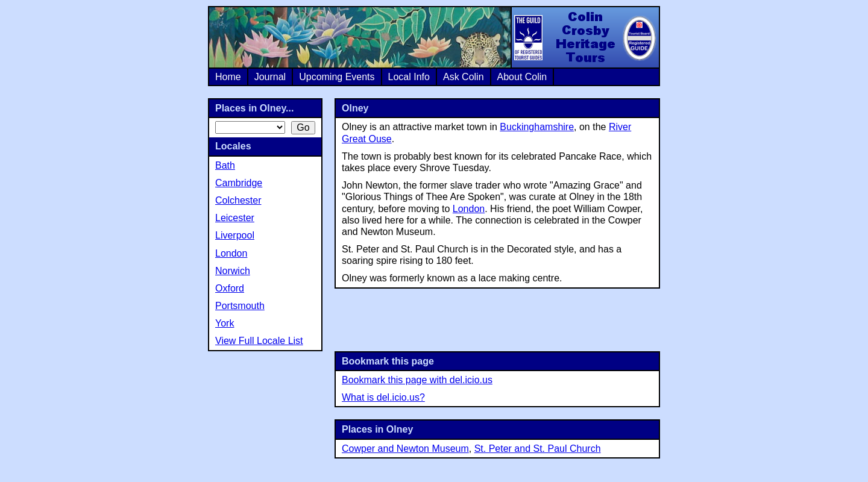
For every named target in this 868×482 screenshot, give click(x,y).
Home (228, 77)
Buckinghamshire (537, 127)
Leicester (235, 218)
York (225, 323)
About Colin (522, 77)
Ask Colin (464, 77)
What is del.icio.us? (383, 397)
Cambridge (239, 183)
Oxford (230, 288)
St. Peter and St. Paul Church (538, 449)
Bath (225, 165)
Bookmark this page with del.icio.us (417, 380)
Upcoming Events (337, 77)
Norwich (233, 271)
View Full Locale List (259, 341)
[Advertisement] (497, 319)
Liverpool (235, 235)
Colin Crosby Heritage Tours (585, 37)
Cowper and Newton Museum (405, 449)
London (469, 209)
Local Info (409, 77)
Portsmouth (240, 306)
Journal (270, 77)
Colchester (238, 200)
